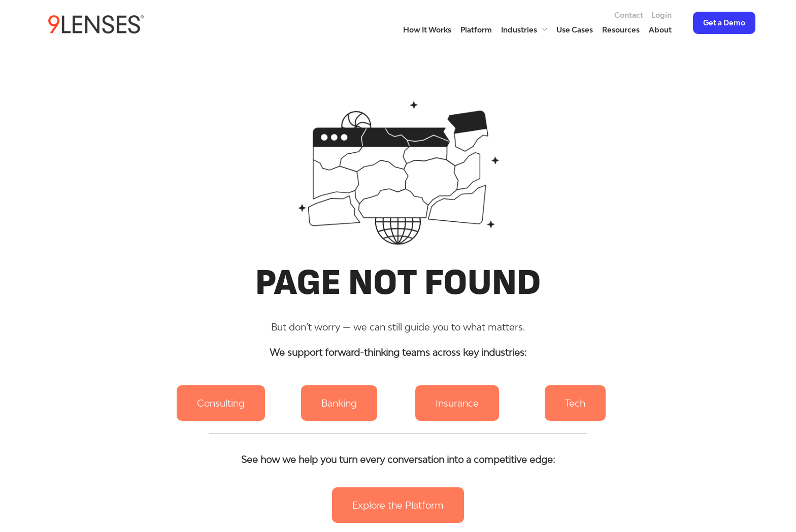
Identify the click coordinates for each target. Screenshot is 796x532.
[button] (221, 403)
